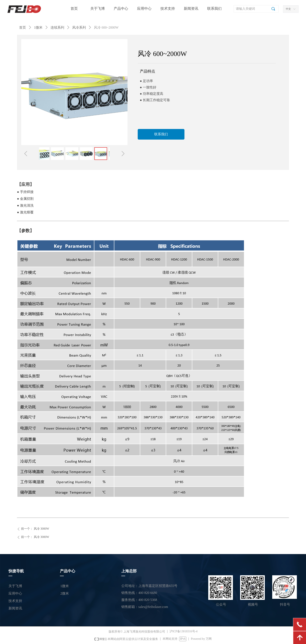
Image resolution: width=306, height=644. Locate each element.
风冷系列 (79, 27)
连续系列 (57, 27)
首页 (23, 27)
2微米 (65, 593)
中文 (288, 9)
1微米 (38, 27)
